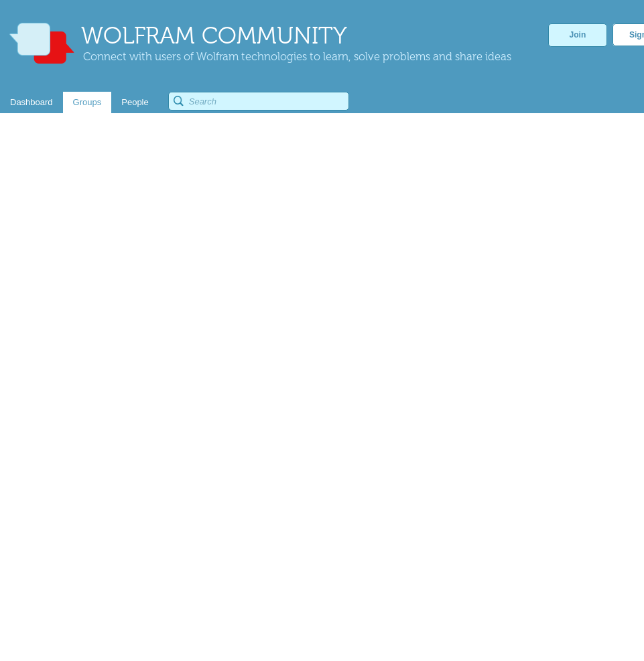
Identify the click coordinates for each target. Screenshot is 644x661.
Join (578, 35)
